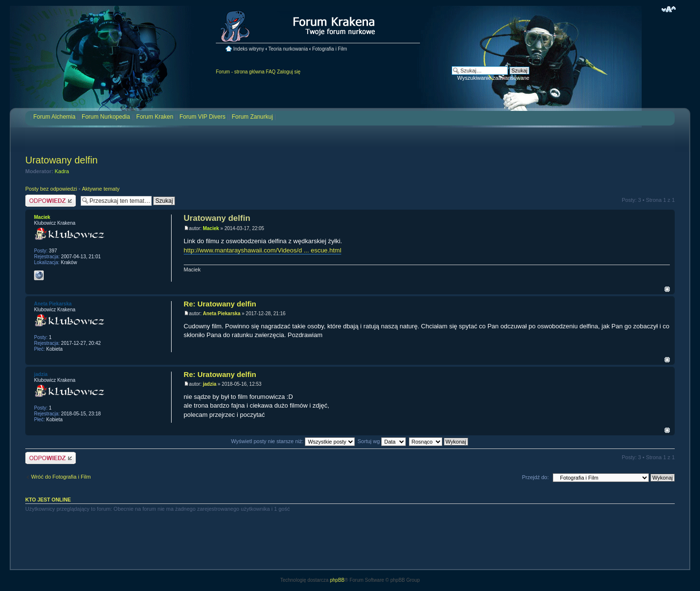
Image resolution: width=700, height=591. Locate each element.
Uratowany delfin (61, 160)
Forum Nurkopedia (106, 117)
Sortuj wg (382, 441)
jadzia (210, 384)
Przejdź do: (535, 477)
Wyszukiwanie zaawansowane (493, 78)
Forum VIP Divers (202, 117)
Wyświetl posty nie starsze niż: (293, 441)
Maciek (211, 228)
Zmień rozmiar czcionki (669, 9)
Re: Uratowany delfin (220, 304)
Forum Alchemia (54, 117)
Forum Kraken (155, 117)
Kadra (62, 171)
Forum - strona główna (240, 72)
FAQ (271, 72)
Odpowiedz (51, 201)
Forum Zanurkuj (253, 117)
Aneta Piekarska (221, 313)
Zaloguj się (289, 72)
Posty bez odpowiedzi (51, 189)
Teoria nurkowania (288, 49)
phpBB (337, 580)
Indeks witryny (249, 49)
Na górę (667, 289)
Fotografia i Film (330, 49)
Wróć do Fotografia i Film (61, 477)
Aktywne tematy (101, 189)
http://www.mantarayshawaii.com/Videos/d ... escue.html (262, 250)
